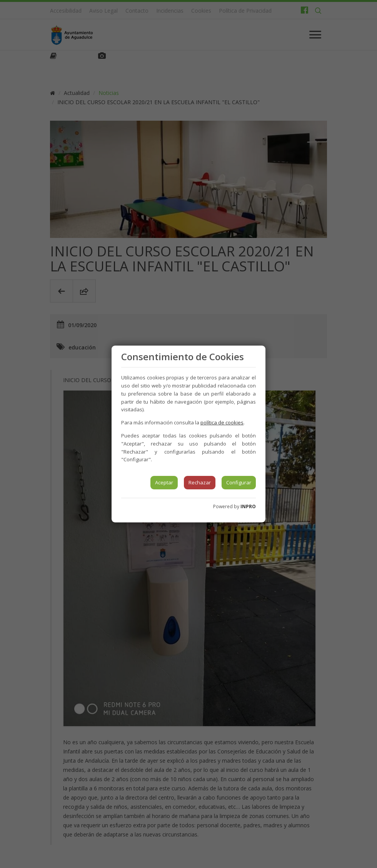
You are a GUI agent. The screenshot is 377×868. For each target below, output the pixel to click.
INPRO (248, 506)
